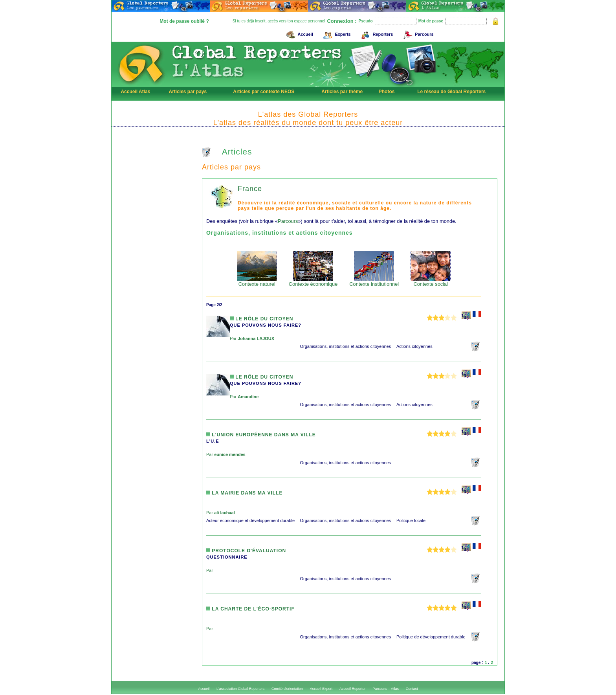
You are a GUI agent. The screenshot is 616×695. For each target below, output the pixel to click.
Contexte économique (313, 282)
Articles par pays (188, 92)
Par (252, 338)
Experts (336, 33)
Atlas (395, 689)
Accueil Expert (321, 689)
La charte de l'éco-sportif (250, 609)
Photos (387, 92)
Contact (412, 689)
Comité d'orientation (287, 689)
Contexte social (431, 282)
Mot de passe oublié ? (184, 21)
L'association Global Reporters (240, 689)
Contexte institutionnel (374, 282)
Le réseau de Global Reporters (451, 92)
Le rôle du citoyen (261, 319)
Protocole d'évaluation (246, 551)
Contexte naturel (257, 282)
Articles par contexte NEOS (264, 92)
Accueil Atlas (135, 92)
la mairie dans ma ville (244, 493)
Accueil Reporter (353, 689)
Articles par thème (342, 92)
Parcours (417, 33)
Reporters (376, 33)
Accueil (299, 33)
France (250, 189)
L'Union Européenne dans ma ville (261, 435)
